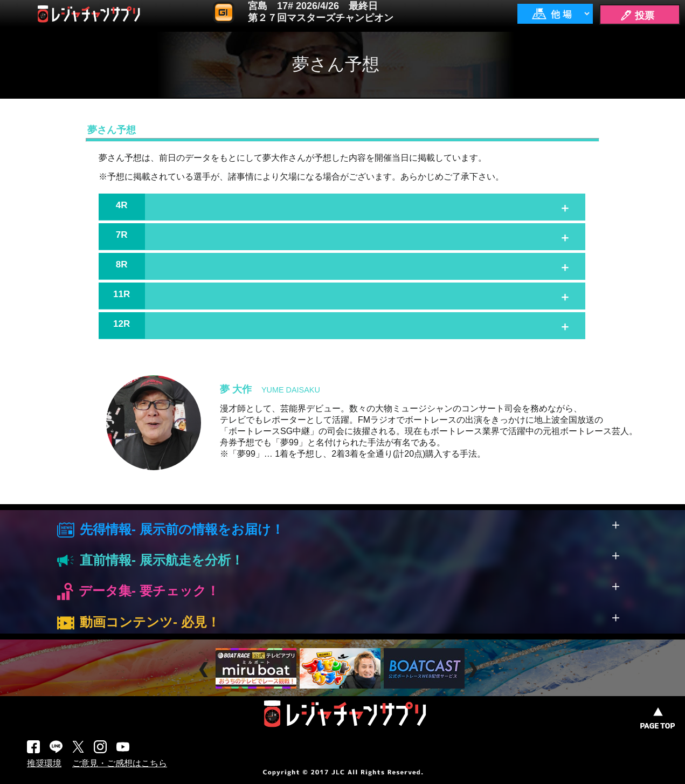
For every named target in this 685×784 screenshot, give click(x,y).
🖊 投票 (637, 16)
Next (474, 670)
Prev (205, 670)
